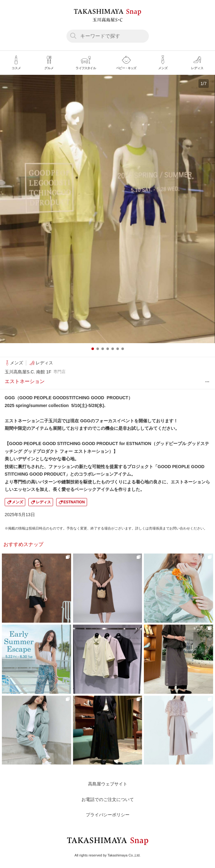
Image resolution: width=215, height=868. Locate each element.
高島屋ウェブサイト (108, 784)
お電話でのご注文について (108, 799)
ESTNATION (74, 502)
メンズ (17, 502)
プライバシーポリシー (108, 815)
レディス (43, 502)
